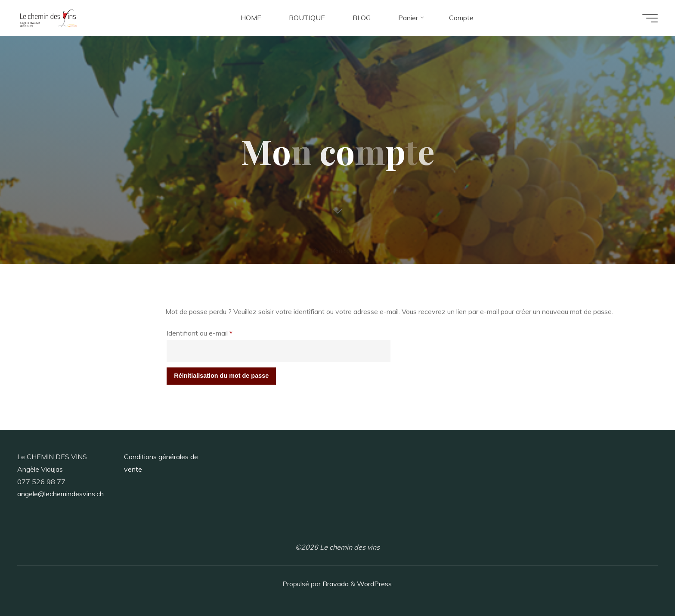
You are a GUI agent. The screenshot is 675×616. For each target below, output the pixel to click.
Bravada (335, 584)
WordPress (374, 584)
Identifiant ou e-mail (216, 332)
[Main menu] (650, 18)
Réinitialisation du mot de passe (221, 376)
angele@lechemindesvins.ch (60, 494)
